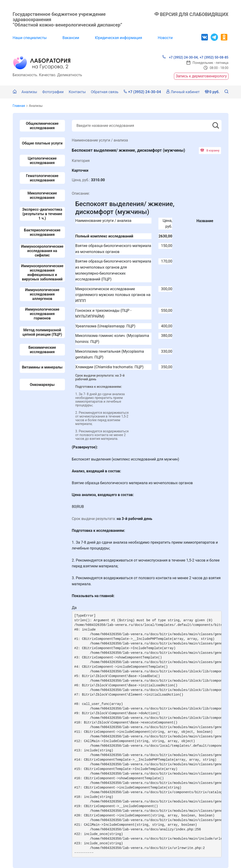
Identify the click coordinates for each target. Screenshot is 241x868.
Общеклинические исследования (42, 126)
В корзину (210, 151)
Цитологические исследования (42, 161)
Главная (19, 106)
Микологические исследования (42, 195)
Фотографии (53, 92)
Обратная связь (105, 92)
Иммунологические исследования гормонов (42, 314)
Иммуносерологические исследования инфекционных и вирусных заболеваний (42, 273)
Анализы (29, 92)
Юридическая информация (118, 38)
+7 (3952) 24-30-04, (180, 57)
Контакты (77, 92)
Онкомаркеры (42, 385)
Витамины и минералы (42, 367)
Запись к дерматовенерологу (201, 76)
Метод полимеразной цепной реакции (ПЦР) (42, 332)
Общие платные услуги (42, 143)
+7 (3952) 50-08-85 (214, 57)
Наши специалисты (30, 38)
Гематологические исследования (42, 178)
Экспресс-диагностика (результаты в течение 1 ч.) (42, 214)
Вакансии (71, 38)
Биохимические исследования (42, 350)
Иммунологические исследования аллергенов (42, 294)
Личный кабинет (183, 92)
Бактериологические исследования (42, 232)
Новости (165, 38)
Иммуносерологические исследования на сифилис (42, 251)
